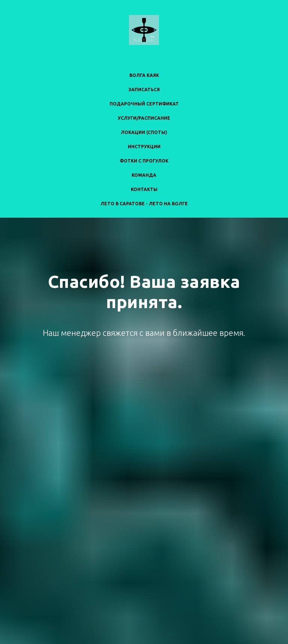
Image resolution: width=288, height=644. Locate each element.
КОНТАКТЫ (144, 189)
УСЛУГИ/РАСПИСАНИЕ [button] (144, 118)
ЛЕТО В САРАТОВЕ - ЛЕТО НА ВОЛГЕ (144, 204)
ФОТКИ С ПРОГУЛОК (144, 161)
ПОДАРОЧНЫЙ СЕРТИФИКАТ (144, 104)
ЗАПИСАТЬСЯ (144, 90)
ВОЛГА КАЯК (144, 75)
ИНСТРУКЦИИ (144, 147)
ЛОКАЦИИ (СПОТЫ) (144, 132)
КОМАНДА (144, 175)
